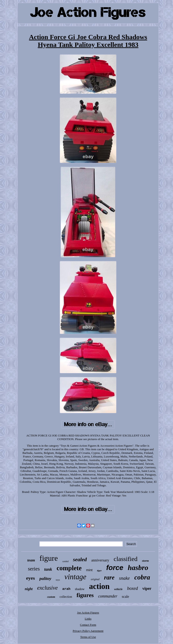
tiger (99, 570)
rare (109, 577)
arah (66, 589)
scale (125, 597)
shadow (80, 589)
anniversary (100, 560)
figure (49, 558)
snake (124, 578)
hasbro (138, 568)
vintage (75, 577)
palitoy (45, 578)
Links (88, 619)
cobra (142, 577)
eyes (31, 578)
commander (108, 596)
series (34, 569)
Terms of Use (88, 637)
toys (58, 580)
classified (126, 559)
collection (66, 597)
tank (48, 569)
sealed (80, 559)
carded (65, 561)
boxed (132, 588)
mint (89, 570)
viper (147, 589)
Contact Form (88, 625)
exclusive (48, 588)
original (95, 579)
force (115, 568)
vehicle (118, 589)
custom (51, 597)
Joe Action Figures (88, 613)
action (99, 586)
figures (85, 595)
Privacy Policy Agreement (88, 631)
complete (69, 568)
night (29, 589)
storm (145, 561)
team (31, 560)
